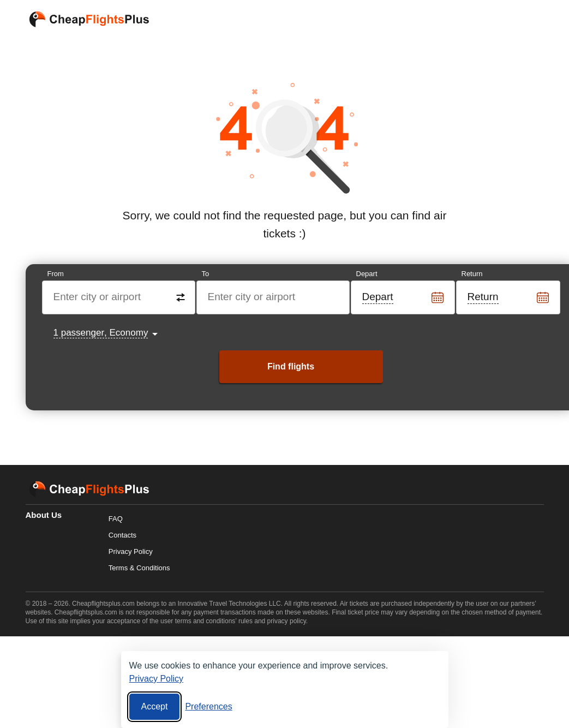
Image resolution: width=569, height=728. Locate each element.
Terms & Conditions (139, 568)
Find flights (291, 366)
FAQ (116, 519)
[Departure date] (403, 297)
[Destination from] (119, 297)
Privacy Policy (131, 551)
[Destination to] (274, 297)
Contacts (122, 535)
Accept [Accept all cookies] (155, 706)
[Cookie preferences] (208, 707)
